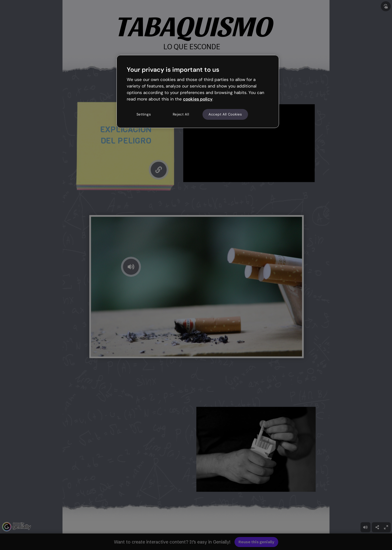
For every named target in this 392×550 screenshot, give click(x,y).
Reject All (181, 114)
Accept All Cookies (225, 114)
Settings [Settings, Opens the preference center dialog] (144, 114)
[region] (198, 91)
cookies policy (198, 99)
